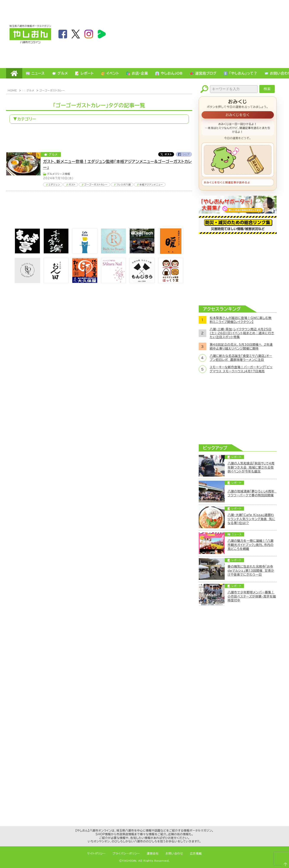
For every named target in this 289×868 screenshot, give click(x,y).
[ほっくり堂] (171, 282)
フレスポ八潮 (123, 185)
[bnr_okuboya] (85, 282)
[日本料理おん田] (56, 282)
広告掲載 (196, 854)
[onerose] (27, 282)
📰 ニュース (35, 73)
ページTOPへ (284, 863)
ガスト (72, 185)
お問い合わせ (174, 854)
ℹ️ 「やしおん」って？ (240, 73)
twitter (76, 34)
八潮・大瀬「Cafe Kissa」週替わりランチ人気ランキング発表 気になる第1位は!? (252, 519)
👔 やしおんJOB (169, 73)
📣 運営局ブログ (203, 73)
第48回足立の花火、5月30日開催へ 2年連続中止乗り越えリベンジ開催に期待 (241, 347)
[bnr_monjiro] (142, 282)
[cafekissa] (85, 252)
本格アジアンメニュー (151, 185)
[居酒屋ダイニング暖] (171, 253)
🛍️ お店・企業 (137, 73)
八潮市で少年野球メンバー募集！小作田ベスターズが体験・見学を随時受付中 (252, 596)
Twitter (166, 154)
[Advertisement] (234, 34)
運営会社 (153, 854)
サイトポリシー (96, 854)
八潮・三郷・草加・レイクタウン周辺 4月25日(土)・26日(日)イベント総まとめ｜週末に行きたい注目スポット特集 (242, 333)
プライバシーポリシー (126, 854)
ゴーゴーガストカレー (52, 90)
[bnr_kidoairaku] (56, 252)
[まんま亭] (27, 252)
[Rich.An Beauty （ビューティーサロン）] (113, 252)
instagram (89, 34)
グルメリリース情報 (59, 174)
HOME (14, 73)
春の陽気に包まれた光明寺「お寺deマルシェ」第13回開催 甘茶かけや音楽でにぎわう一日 (251, 570)
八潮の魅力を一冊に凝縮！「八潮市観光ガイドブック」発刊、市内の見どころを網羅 (251, 545)
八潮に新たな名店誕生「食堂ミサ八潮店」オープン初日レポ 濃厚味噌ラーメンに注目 (241, 358)
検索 (267, 89)
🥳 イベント (110, 73)
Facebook (184, 154)
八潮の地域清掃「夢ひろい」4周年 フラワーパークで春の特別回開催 (252, 493)
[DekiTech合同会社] (142, 252)
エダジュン (54, 185)
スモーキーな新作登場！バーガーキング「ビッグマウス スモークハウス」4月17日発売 (241, 369)
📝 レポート (84, 73)
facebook (63, 34)
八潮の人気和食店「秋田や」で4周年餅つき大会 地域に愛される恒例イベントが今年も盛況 (251, 467)
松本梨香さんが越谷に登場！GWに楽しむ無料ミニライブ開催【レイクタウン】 (241, 320)
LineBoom (102, 34)
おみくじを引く (238, 115)
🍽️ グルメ (60, 73)
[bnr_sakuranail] (113, 282)
